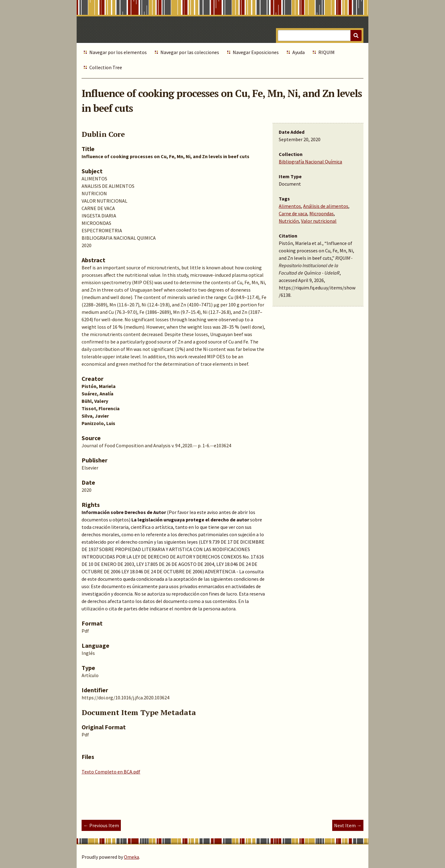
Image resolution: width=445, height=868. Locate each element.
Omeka (131, 857)
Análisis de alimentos (326, 206)
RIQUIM (326, 52)
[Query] (320, 36)
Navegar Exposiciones (256, 52)
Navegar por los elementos (118, 52)
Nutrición (289, 221)
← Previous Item (101, 825)
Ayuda (299, 52)
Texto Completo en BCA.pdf (111, 772)
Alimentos (290, 206)
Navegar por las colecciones (190, 52)
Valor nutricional (319, 221)
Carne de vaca (293, 213)
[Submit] (356, 36)
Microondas (322, 213)
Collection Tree (106, 67)
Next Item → (348, 825)
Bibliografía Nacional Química (310, 162)
